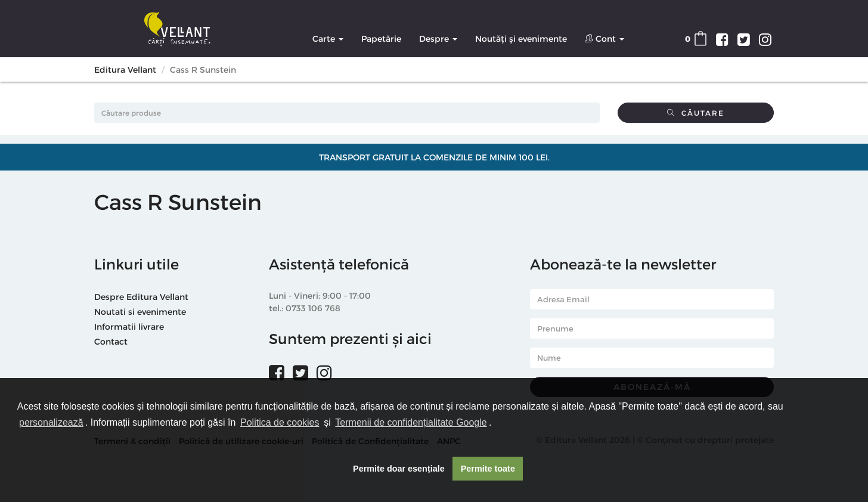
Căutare (696, 113)
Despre (438, 38)
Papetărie (381, 38)
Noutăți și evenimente (521, 38)
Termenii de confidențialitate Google (411, 422)
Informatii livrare (129, 326)
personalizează (51, 422)
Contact (111, 341)
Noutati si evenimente (140, 312)
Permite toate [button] (488, 469)
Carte (328, 38)
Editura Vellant (125, 69)
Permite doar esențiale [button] (399, 469)
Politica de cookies (280, 422)
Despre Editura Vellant (141, 297)
